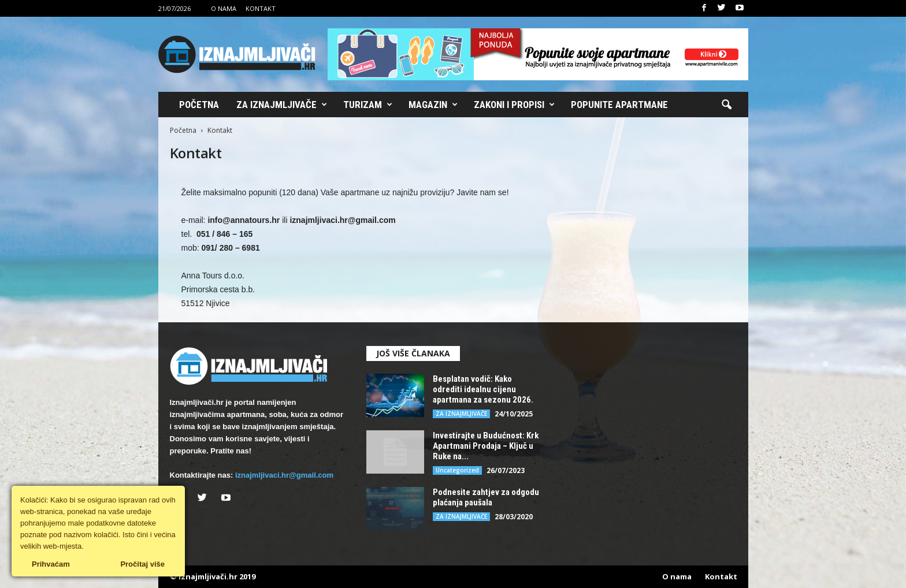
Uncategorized (457, 470)
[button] (726, 105)
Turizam (368, 105)
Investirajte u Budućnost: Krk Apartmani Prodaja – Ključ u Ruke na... (486, 446)
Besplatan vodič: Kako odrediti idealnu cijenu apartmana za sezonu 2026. (483, 389)
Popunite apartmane (619, 105)
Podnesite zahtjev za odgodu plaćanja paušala (486, 497)
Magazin (433, 105)
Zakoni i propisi (514, 105)
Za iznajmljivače (282, 105)
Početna (199, 105)
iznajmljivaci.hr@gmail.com (284, 475)
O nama (224, 8)
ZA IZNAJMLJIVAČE (461, 414)
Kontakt (261, 8)
